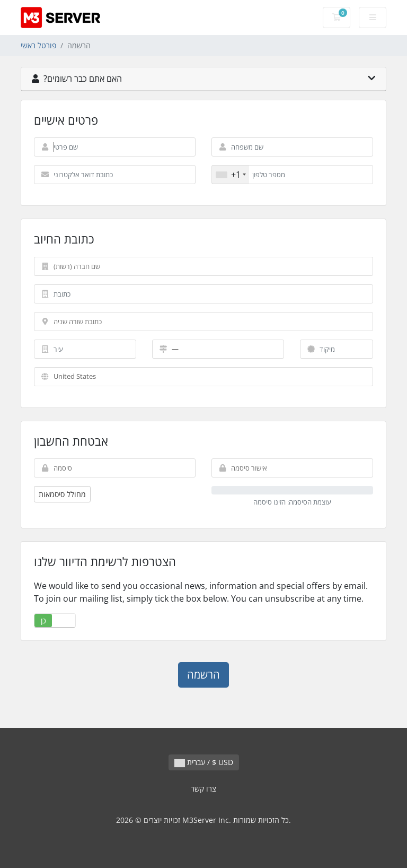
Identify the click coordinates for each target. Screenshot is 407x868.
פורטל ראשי (38, 45)
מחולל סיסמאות (62, 494)
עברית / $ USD (204, 762)
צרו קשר (203, 789)
